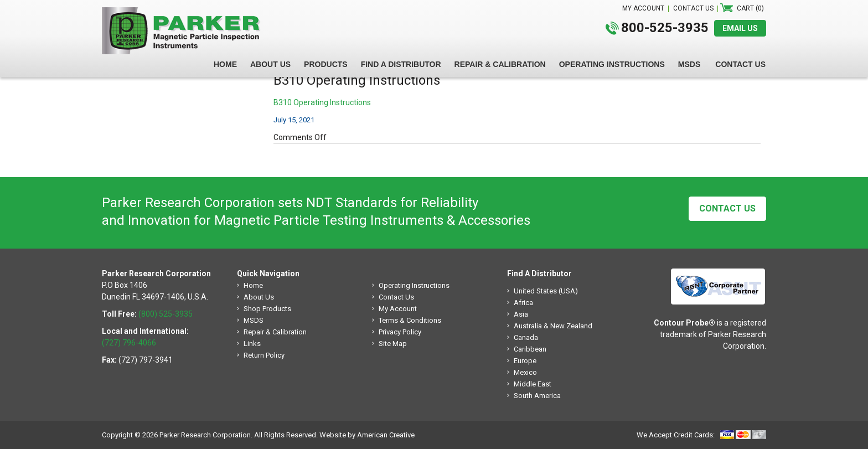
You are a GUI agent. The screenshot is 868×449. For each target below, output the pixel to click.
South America (537, 396)
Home (253, 285)
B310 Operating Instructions (322, 102)
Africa (523, 303)
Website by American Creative (367, 435)
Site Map (393, 344)
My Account (398, 309)
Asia (521, 314)
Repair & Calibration (275, 332)
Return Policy (264, 355)
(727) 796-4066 (129, 343)
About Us (259, 297)
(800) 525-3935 (166, 314)
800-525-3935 (665, 28)
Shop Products (267, 309)
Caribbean (530, 349)
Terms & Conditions (410, 320)
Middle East (533, 384)
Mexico (525, 372)
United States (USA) (546, 291)
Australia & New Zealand (553, 326)
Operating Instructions (414, 285)
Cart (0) (750, 8)
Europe (525, 361)
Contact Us (727, 208)
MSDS (254, 320)
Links (252, 344)
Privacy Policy (400, 332)
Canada (526, 337)
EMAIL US (740, 28)
